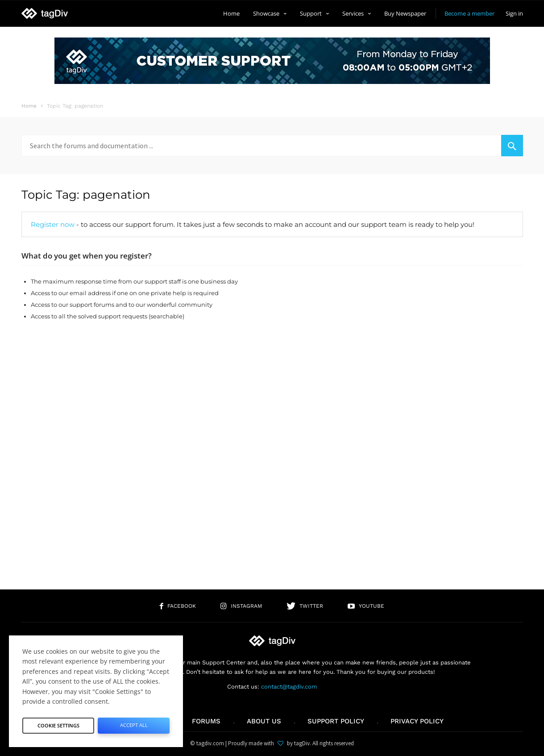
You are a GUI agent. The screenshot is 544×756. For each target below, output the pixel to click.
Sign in (514, 13)
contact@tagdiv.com (289, 687)
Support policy (336, 721)
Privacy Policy (417, 721)
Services (357, 13)
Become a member (469, 13)
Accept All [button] (134, 723)
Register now (53, 224)
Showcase (270, 13)
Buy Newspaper (405, 13)
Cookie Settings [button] (58, 723)
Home (231, 13)
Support (314, 13)
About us (264, 721)
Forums (206, 721)
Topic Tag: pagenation (86, 195)
